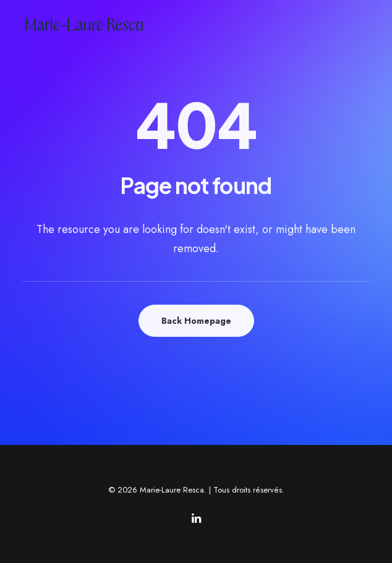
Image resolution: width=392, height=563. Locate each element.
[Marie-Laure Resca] (94, 24)
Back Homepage (196, 321)
